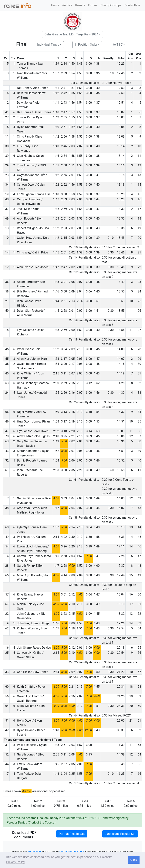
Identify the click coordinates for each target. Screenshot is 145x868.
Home (55, 5)
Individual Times (48, 45)
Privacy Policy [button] (15, 862)
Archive (67, 5)
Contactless (132, 5)
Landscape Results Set (120, 834)
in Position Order (86, 45)
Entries (93, 5)
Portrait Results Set (72, 834)
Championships (111, 5)
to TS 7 (118, 45)
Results (80, 5)
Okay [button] (134, 860)
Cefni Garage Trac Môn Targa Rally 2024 (71, 34)
